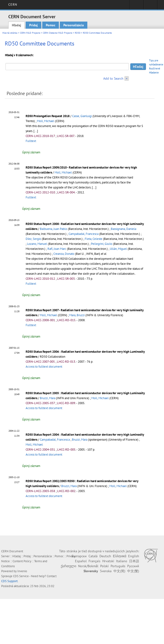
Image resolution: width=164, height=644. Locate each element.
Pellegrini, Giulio (102, 244)
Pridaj (33, 25)
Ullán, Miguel (118, 249)
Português (118, 566)
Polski (104, 566)
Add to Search (113, 78)
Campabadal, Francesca (84, 234)
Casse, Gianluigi (82, 116)
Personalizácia (74, 25)
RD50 (77, 33)
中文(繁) (133, 571)
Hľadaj (16, 25)
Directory (151, 6)
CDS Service (21, 576)
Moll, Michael (46, 121)
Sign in (137, 6)
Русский (133, 566)
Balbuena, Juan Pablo (54, 229)
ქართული (68, 566)
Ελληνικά (120, 556)
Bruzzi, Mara (48, 398)
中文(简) (119, 571)
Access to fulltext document (44, 367)
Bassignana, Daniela (124, 229)
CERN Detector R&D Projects (57, 33)
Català (93, 556)
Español (81, 561)
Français (94, 561)
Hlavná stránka (10, 33)
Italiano (122, 561)
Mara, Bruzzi (77, 315)
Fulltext (31, 141)
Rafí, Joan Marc (57, 249)
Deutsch (105, 556)
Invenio (22, 571)
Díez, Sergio (33, 239)
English (134, 556)
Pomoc (51, 25)
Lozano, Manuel (37, 244)
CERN (13, 5)
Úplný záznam (31, 152)
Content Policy (22, 561)
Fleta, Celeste (94, 239)
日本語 (134, 561)
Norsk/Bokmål (88, 566)
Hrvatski (108, 561)
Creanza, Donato (64, 254)
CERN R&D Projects (30, 33)
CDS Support (9, 581)
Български (79, 556)
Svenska (106, 571)
